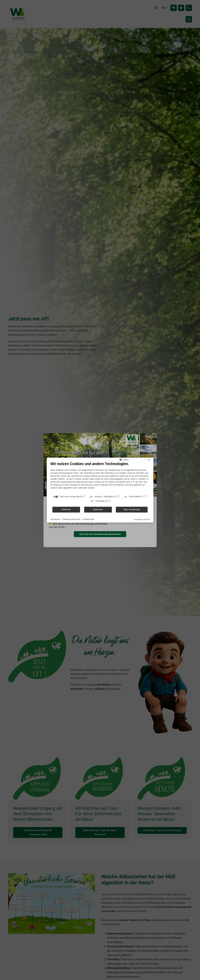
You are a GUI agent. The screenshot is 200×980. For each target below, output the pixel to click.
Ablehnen (66, 509)
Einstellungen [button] (88, 519)
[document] (100, 478)
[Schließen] (149, 460)
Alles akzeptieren (132, 509)
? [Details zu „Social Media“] (146, 496)
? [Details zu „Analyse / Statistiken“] (118, 496)
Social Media (135, 497)
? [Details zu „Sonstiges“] (110, 501)
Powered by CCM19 (142, 519)
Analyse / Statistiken (104, 497)
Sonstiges (100, 501)
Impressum (55, 519)
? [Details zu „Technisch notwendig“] (84, 496)
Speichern (98, 509)
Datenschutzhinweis (71, 519)
